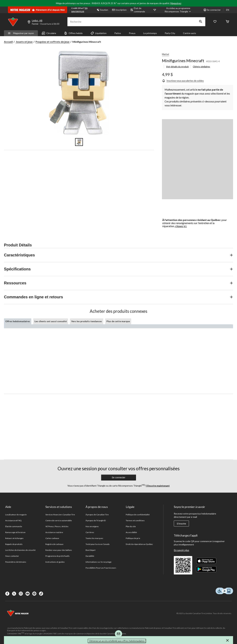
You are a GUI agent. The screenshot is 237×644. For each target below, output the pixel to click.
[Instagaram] (21, 594)
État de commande (138, 10)
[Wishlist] (215, 22)
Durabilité (90, 556)
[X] (14, 594)
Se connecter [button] (212, 10)
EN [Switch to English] (228, 10)
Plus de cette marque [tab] (118, 321)
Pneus (132, 33)
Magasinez (176, 3)
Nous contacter (12, 556)
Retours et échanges (14, 538)
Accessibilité (131, 532)
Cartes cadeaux (52, 538)
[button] (201, 22)
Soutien (102, 10)
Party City (170, 33)
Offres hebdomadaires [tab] (18, 321)
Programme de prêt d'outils (58, 556)
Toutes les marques (94, 538)
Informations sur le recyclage (99, 562)
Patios (118, 33)
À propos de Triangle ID (96, 520)
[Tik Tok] (41, 594)
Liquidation (99, 33)
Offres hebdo (73, 33)
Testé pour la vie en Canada (98, 544)
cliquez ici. (181, 226)
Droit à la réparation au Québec (139, 544)
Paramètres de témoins (16, 562)
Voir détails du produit (177, 66)
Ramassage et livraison (15, 532)
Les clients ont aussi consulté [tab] (51, 321)
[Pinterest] (34, 594)
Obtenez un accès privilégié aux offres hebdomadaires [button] (117, 641)
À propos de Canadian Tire (97, 515)
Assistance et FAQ (13, 520)
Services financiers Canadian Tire (60, 515)
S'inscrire (181, 524)
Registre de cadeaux (54, 544)
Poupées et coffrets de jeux (53, 42)
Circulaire (49, 33)
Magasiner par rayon (21, 33)
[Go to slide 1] (79, 142)
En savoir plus (181, 550)
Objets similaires (201, 66)
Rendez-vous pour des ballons (59, 550)
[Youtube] (28, 594)
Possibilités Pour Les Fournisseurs (101, 568)
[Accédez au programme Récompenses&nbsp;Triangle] (178, 10)
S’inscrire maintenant (158, 486)
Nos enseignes (92, 526)
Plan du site (131, 526)
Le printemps (150, 33)
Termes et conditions (135, 520)
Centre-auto (190, 33)
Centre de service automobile (59, 520)
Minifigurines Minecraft (183, 61)
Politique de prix (133, 538)
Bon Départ (91, 550)
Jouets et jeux (24, 42)
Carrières (90, 532)
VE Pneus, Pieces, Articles (57, 526)
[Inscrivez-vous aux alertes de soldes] (183, 81)
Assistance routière (54, 532)
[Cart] (227, 22)
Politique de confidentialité (138, 515)
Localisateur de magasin (16, 515)
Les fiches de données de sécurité (20, 550)
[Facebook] (7, 594)
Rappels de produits (14, 544)
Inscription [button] (119, 10)
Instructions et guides (55, 562)
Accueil (8, 42)
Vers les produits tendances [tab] (87, 321)
